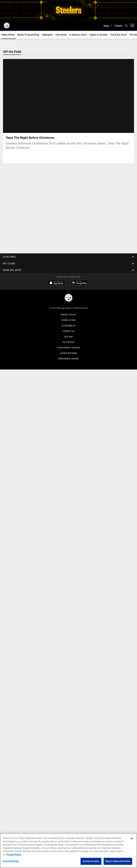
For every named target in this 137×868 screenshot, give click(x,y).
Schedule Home (68, 484)
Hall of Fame (69, 711)
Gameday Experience (69, 535)
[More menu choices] (132, 25)
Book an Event (69, 642)
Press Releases (69, 345)
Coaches (68, 288)
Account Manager (69, 517)
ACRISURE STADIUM (68, 624)
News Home (68, 339)
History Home (69, 693)
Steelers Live (69, 389)
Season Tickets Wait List (69, 547)
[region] (68, 851)
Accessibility (68, 825)
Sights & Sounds (69, 401)
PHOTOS (68, 434)
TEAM (69, 264)
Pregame (69, 452)
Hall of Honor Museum (68, 699)
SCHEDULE (69, 478)
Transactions (68, 312)
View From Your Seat (69, 565)
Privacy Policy (68, 814)
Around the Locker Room (69, 413)
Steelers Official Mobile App (68, 592)
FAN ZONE (69, 580)
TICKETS (69, 505)
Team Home (68, 270)
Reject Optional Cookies (118, 861)
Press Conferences (69, 407)
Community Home (69, 731)
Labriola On (69, 357)
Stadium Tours (68, 678)
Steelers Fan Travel (68, 541)
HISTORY (68, 687)
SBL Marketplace (69, 553)
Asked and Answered (69, 351)
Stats (69, 300)
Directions (68, 648)
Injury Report (69, 306)
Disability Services (69, 672)
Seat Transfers (68, 559)
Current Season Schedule (68, 490)
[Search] (126, 26)
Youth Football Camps (69, 755)
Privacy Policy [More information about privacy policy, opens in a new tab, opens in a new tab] (14, 854)
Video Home (68, 383)
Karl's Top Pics (68, 464)
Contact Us (68, 831)
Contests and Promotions (68, 597)
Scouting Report (68, 419)
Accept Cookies (91, 861)
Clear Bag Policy (69, 571)
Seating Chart (68, 660)
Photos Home (69, 440)
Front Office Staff (68, 318)
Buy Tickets (69, 523)
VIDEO (68, 377)
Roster (68, 276)
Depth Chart (69, 282)
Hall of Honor (68, 705)
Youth (68, 743)
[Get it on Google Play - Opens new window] (79, 784)
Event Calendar (69, 496)
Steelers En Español (68, 363)
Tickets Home (68, 511)
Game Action (69, 458)
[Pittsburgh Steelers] (68, 798)
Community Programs (69, 737)
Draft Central (68, 324)
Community (68, 470)
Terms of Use (68, 820)
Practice (69, 446)
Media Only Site (69, 369)
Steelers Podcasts (68, 609)
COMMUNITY (69, 725)
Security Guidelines (68, 666)
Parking (69, 654)
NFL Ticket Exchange (69, 529)
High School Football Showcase (69, 749)
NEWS (68, 333)
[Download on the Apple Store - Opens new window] (56, 783)
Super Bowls (69, 716)
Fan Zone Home (69, 586)
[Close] (132, 839)
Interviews (68, 395)
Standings (68, 294)
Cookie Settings (11, 861)
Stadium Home (68, 630)
